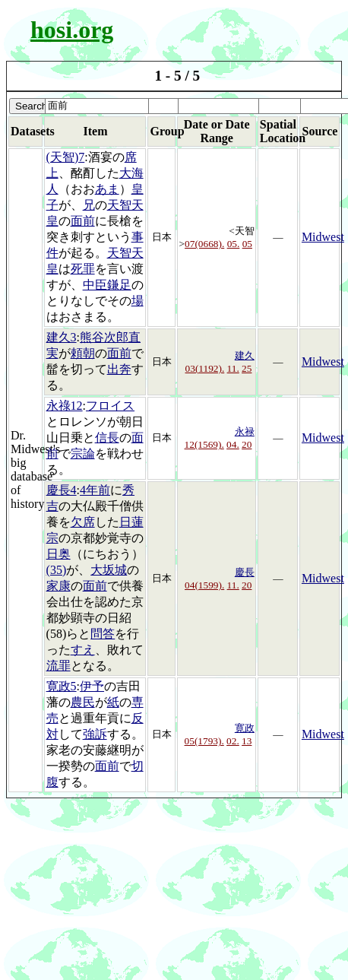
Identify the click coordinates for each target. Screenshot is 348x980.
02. (233, 741)
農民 (83, 702)
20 (247, 444)
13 (247, 741)
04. (233, 444)
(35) (57, 570)
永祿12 (65, 406)
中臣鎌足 (107, 285)
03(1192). (205, 368)
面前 (83, 221)
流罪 (59, 666)
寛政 (245, 728)
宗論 (83, 454)
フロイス (110, 406)
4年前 (95, 490)
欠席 (83, 522)
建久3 (62, 337)
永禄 (245, 431)
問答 (103, 634)
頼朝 (83, 353)
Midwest (323, 237)
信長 (107, 438)
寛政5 (62, 686)
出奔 (119, 369)
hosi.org (72, 30)
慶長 (245, 572)
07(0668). (204, 244)
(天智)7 (66, 157)
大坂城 (109, 570)
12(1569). (204, 444)
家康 (59, 586)
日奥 (59, 554)
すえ (83, 650)
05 (247, 244)
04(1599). (204, 585)
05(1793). (204, 741)
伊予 (92, 686)
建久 (245, 355)
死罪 (83, 269)
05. (234, 244)
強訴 (95, 734)
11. (233, 368)
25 (247, 368)
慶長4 (62, 490)
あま (107, 189)
